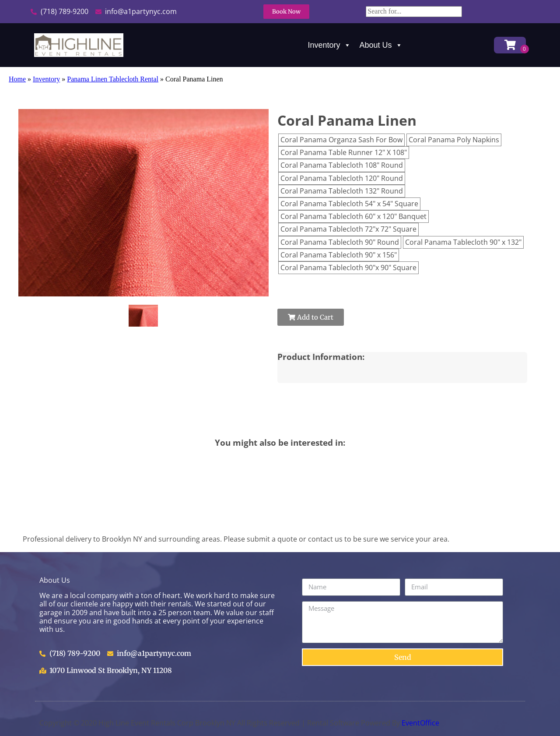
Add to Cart (311, 317)
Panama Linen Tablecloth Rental (113, 79)
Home (17, 79)
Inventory (329, 45)
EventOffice (420, 723)
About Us (381, 45)
